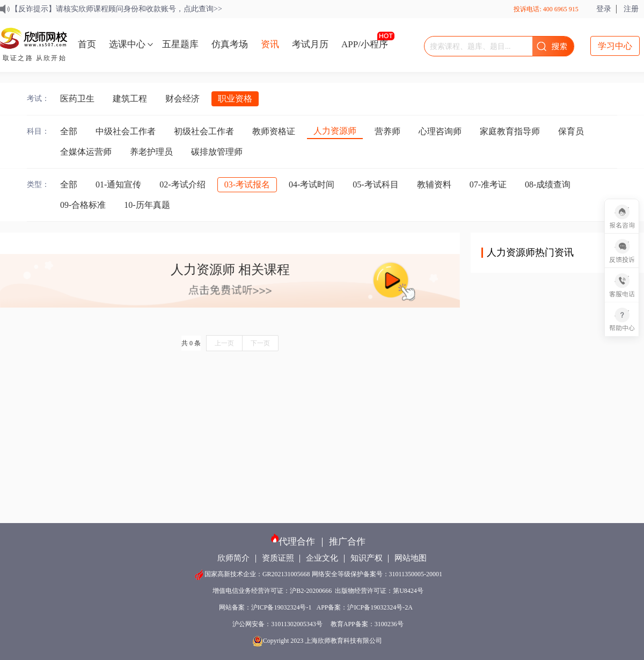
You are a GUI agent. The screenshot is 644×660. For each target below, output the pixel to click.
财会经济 (182, 99)
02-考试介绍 (182, 184)
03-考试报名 (247, 184)
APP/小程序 (365, 44)
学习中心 (615, 46)
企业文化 (322, 558)
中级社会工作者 (126, 131)
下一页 (260, 343)
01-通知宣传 (118, 184)
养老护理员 (151, 152)
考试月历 (310, 44)
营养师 (387, 131)
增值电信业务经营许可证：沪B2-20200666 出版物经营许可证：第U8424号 (318, 591)
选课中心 (127, 44)
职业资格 (235, 99)
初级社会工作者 (204, 131)
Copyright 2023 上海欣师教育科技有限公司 (318, 641)
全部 (69, 131)
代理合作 (297, 542)
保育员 (571, 131)
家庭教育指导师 (510, 131)
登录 (604, 9)
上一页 (224, 343)
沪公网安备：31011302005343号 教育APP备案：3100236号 (318, 624)
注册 (631, 9)
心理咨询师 (440, 131)
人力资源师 (335, 131)
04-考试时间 (312, 184)
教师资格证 (274, 131)
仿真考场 (230, 44)
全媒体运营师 (86, 152)
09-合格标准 (83, 205)
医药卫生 (77, 99)
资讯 (270, 44)
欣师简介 (233, 558)
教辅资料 (434, 184)
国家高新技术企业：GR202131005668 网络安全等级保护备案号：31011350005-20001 (318, 574)
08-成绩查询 (548, 184)
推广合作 (347, 542)
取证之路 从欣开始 (35, 58)
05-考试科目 (375, 184)
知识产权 (367, 558)
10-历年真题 (147, 205)
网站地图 (411, 558)
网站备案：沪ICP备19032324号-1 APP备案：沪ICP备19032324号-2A (318, 607)
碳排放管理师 (217, 152)
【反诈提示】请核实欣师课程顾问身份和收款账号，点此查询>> (116, 9)
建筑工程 (130, 99)
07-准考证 (488, 184)
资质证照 (278, 558)
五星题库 (180, 44)
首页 (87, 44)
